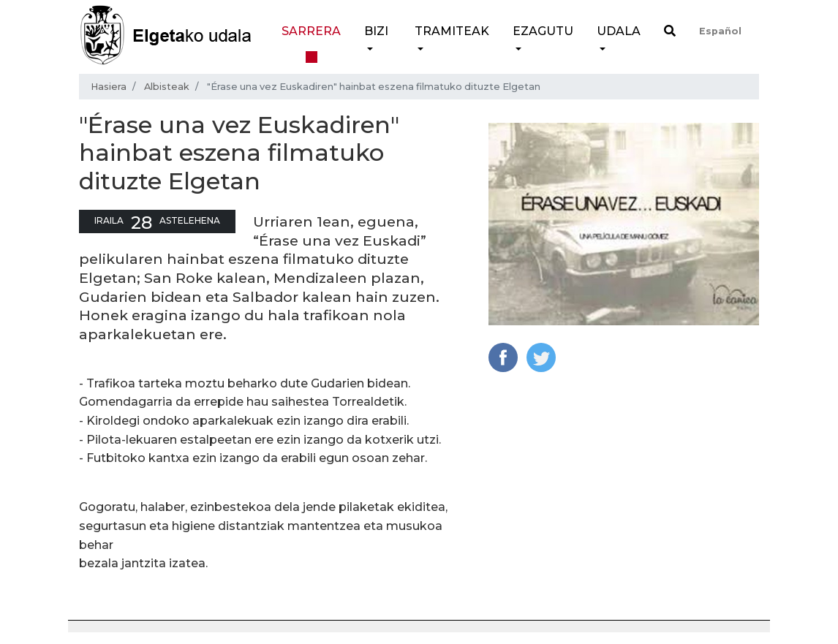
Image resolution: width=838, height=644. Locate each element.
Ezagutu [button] (543, 31)
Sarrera (311, 31)
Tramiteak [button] (452, 31)
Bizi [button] (376, 31)
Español (720, 31)
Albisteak (167, 87)
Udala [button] (619, 31)
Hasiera (109, 87)
